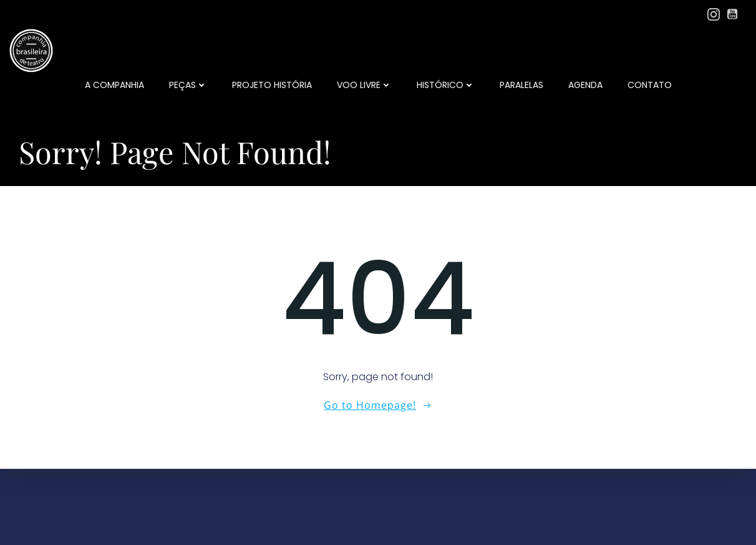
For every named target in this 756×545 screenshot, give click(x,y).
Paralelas (521, 85)
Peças (188, 85)
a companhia (114, 85)
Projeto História (272, 85)
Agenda (585, 85)
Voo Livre (364, 85)
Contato (650, 85)
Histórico (446, 85)
